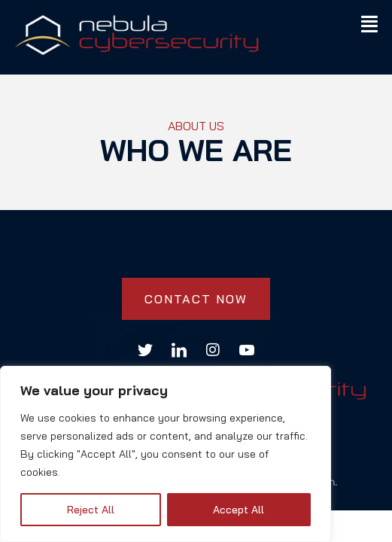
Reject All (91, 510)
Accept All (239, 510)
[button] (369, 24)
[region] (166, 454)
